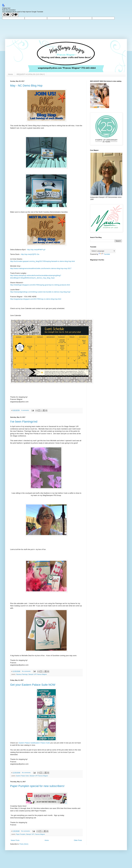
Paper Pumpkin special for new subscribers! (37, 786)
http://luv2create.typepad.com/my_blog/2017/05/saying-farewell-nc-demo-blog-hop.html (42, 261)
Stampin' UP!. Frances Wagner (36, 834)
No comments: (27, 671)
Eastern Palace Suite (26, 743)
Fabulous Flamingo (22, 674)
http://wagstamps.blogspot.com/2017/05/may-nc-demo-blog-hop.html (36, 299)
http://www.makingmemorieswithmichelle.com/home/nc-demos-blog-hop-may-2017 (41, 268)
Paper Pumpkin (21, 834)
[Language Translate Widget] (103, 251)
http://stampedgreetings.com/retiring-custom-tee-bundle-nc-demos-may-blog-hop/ (40, 292)
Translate (104, 254)
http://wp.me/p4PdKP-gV (36, 250)
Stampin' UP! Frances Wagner (38, 674)
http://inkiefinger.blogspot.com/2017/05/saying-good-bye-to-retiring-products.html (40, 285)
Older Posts (78, 840)
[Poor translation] (14, 15)
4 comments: (25, 410)
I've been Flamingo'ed (24, 422)
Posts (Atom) (24, 844)
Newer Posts (15, 840)
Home (10, 74)
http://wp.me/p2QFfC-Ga (30, 254)
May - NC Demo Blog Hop (26, 86)
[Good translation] (6, 15)
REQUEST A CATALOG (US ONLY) (31, 74)
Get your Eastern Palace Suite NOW (33, 685)
